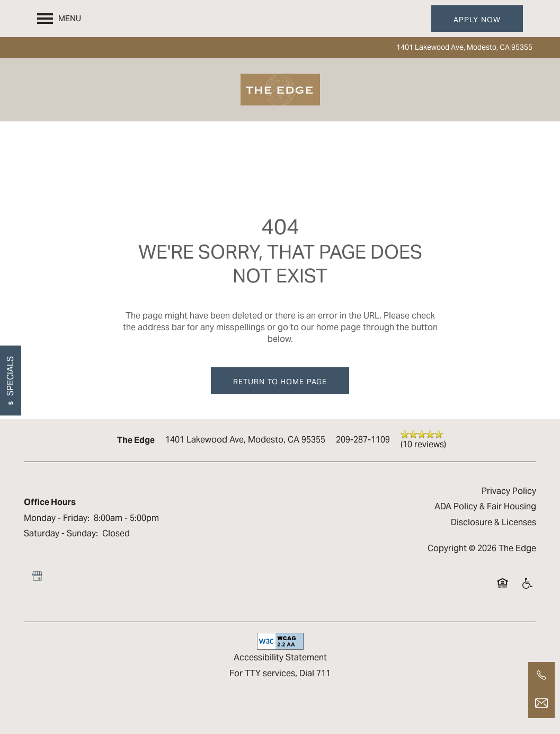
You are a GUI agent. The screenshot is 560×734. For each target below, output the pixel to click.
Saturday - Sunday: (61, 533)
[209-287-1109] (541, 675)
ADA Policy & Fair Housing (485, 506)
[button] (477, 19)
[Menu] (59, 19)
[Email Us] (541, 703)
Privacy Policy (509, 491)
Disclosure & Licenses (494, 522)
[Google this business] (37, 576)
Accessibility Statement (280, 657)
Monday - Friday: (57, 518)
